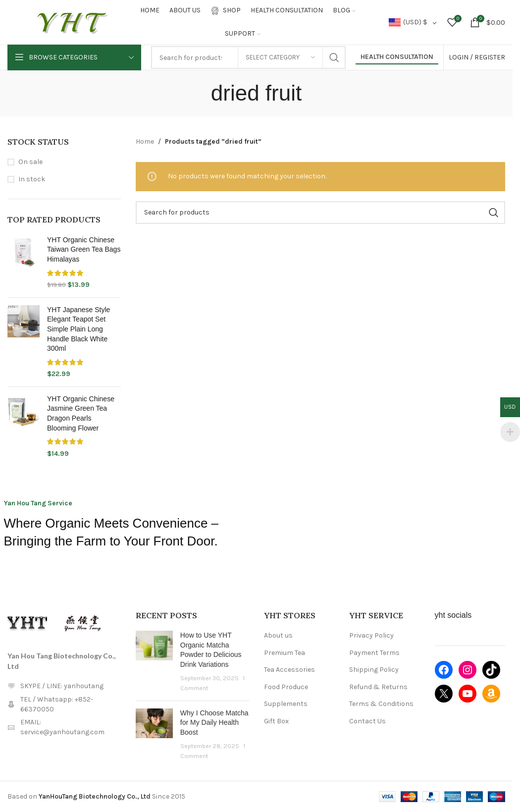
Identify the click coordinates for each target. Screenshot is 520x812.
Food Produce (286, 687)
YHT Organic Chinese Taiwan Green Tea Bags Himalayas (84, 249)
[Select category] (280, 57)
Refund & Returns (378, 687)
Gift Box (276, 721)
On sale (30, 162)
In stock (32, 179)
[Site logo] (72, 22)
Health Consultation (397, 57)
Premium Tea (285, 653)
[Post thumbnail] (154, 662)
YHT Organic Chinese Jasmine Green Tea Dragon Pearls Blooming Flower (81, 413)
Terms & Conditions (381, 704)
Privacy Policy (371, 635)
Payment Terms (374, 653)
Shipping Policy (374, 670)
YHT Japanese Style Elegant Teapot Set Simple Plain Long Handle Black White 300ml (78, 329)
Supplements (286, 704)
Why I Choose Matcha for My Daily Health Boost (214, 723)
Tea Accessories (289, 670)
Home (145, 141)
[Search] (320, 213)
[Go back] (199, 93)
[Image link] (27, 622)
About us (278, 635)
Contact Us (367, 721)
